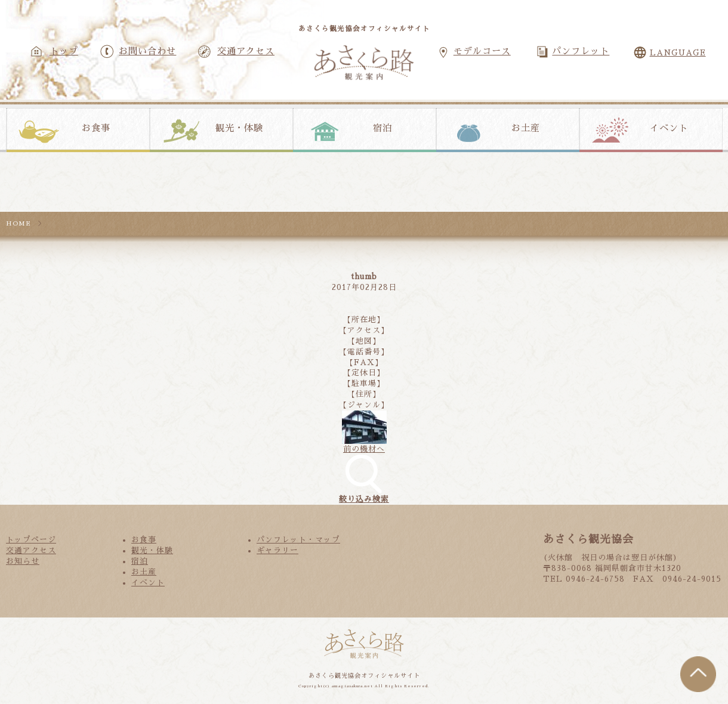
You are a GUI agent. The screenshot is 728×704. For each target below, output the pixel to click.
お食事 (96, 128)
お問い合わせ (147, 51)
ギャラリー (277, 550)
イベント (669, 128)
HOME (18, 223)
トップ (64, 51)
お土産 (526, 128)
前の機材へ (364, 449)
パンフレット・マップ (298, 540)
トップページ (31, 540)
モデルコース (482, 51)
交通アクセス (246, 51)
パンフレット (581, 51)
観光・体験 (239, 128)
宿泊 (382, 128)
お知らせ (23, 561)
